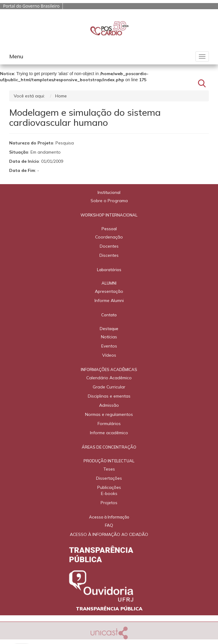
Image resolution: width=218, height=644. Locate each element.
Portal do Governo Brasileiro (31, 6)
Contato (109, 315)
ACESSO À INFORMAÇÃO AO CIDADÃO (109, 534)
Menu (16, 56)
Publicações (109, 487)
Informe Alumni (109, 300)
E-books (109, 493)
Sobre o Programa (109, 201)
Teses (109, 469)
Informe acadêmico (109, 433)
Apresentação (109, 291)
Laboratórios (109, 270)
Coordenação (109, 237)
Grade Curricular (109, 387)
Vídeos (109, 355)
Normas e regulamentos (109, 414)
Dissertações (109, 478)
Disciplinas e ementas (109, 396)
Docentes (109, 246)
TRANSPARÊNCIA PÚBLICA (109, 609)
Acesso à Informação (109, 517)
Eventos (109, 346)
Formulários (109, 424)
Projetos (109, 503)
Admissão (109, 405)
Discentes (109, 255)
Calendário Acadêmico (109, 378)
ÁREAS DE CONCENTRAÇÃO (109, 447)
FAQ (109, 525)
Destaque (109, 329)
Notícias (109, 337)
